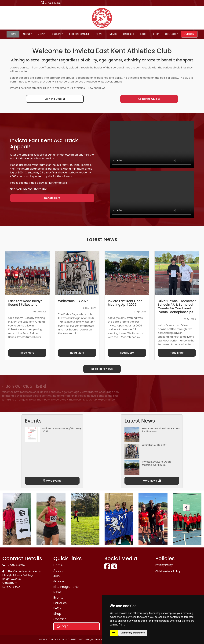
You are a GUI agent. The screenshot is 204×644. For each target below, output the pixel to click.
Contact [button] (170, 34)
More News (152, 481)
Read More (27, 353)
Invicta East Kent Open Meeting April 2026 (156, 463)
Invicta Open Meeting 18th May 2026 (62, 430)
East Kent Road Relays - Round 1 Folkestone (162, 430)
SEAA (102, 88)
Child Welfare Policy (168, 571)
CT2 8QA (15, 587)
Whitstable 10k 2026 (155, 445)
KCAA (89, 88)
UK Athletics (77, 88)
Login (189, 34)
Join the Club (55, 99)
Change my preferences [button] (133, 633)
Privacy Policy (164, 565)
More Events (52, 481)
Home (13, 34)
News (99, 34)
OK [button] (114, 633)
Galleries (129, 34)
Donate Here (52, 198)
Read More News (102, 369)
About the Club (149, 99)
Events (113, 34)
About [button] (26, 34)
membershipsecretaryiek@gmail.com (57, 400)
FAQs (143, 34)
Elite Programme (79, 34)
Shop (156, 34)
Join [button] (41, 34)
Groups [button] (56, 34)
